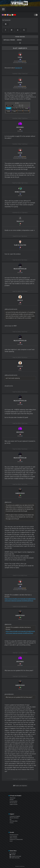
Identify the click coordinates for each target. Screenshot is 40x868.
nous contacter (13, 836)
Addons (19, 40)
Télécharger (13, 798)
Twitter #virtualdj (15, 858)
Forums (12, 823)
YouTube (12, 855)
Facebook (13, 853)
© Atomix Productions (20, 866)
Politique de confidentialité (16, 839)
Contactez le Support (15, 816)
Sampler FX (19, 68)
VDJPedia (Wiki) (14, 821)
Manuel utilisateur (14, 818)
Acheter (12, 799)
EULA (11, 841)
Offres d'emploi (13, 838)
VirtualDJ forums (9, 40)
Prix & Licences (13, 803)
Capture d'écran (14, 804)
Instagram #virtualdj (15, 856)
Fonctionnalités (14, 801)
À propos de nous (14, 835)
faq (11, 819)
